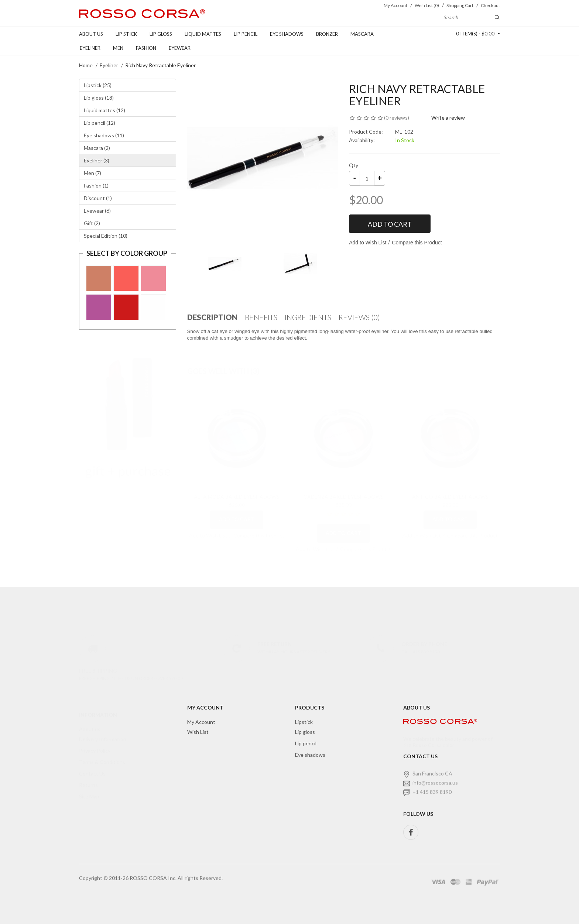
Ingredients (308, 317)
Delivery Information (103, 732)
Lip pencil (246, 34)
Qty (354, 165)
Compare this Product (417, 243)
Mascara (362, 34)
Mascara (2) (97, 148)
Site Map (89, 789)
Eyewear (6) (97, 211)
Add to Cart (390, 224)
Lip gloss (161, 34)
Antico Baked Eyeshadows (450, 489)
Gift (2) (92, 223)
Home (86, 65)
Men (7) (92, 173)
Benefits (261, 317)
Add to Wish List (368, 243)
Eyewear (180, 48)
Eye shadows (287, 34)
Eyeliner (90, 48)
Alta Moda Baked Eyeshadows (237, 489)
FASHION (146, 48)
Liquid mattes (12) (105, 110)
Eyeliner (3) (97, 160)
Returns (88, 778)
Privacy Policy (95, 743)
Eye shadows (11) (104, 135)
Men (118, 48)
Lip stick (126, 34)
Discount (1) (98, 198)
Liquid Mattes (203, 34)
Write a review (448, 118)
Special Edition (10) (106, 236)
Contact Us (92, 766)
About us (91, 34)
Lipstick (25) (98, 85)
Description (212, 317)
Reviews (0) (359, 317)
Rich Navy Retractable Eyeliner (160, 65)
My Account (201, 722)
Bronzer (327, 34)
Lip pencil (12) (100, 123)
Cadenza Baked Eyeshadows (344, 489)
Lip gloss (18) (99, 98)
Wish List (198, 732)
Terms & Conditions (102, 755)
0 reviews (397, 118)
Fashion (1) (96, 186)
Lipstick (304, 722)
